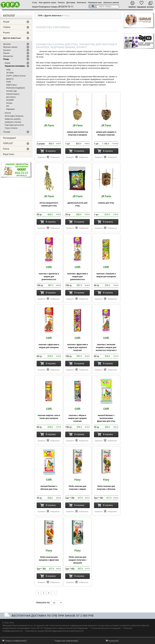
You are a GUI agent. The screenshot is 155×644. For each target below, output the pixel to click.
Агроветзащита (13, 94)
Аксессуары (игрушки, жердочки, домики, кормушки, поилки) (14, 119)
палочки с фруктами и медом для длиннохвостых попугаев (77, 275)
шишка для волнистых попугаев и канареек (77, 130)
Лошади (7, 132)
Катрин (9, 103)
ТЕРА (40, 16)
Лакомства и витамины (15, 66)
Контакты (82, 2)
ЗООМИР (10, 100)
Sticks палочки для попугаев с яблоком (106, 484)
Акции (35, 7)
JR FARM (10, 73)
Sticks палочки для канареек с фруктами (49, 555)
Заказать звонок (111, 2)
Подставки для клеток (14, 125)
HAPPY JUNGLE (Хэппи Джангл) (16, 77)
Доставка (71, 2)
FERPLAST (8, 143)
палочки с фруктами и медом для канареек (49, 343)
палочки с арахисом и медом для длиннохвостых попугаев (49, 275)
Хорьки (6, 53)
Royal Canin (9, 154)
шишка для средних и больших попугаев (106, 130)
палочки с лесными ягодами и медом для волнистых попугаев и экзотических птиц (106, 345)
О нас (35, 2)
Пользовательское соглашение (106, 628)
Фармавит (11, 109)
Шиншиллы (8, 56)
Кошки (6, 33)
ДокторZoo (11, 97)
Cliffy (8, 70)
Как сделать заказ (48, 2)
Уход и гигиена (11, 128)
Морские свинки (10, 47)
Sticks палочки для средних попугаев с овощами (77, 556)
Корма (7, 63)
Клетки (8, 113)
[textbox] (104, 6)
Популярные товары (48, 7)
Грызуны (7, 50)
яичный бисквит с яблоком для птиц (49, 484)
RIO (8, 106)
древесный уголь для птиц (77, 201)
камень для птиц (106, 199)
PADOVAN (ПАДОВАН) (16, 88)
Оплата (61, 2)
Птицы (6, 59)
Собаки (7, 27)
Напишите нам (95, 2)
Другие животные (12, 38)
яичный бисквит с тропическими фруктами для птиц (106, 415)
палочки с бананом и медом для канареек (106, 272)
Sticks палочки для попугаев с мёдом (77, 484)
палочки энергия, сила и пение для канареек (49, 413)
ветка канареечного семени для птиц (49, 201)
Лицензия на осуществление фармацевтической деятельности (54, 631)
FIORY (9, 82)
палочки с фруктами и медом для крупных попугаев (77, 344)
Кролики (7, 44)
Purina (6, 149)
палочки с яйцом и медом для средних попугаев (77, 415)
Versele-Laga (11, 91)
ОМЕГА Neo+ (12, 85)
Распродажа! (9, 138)
